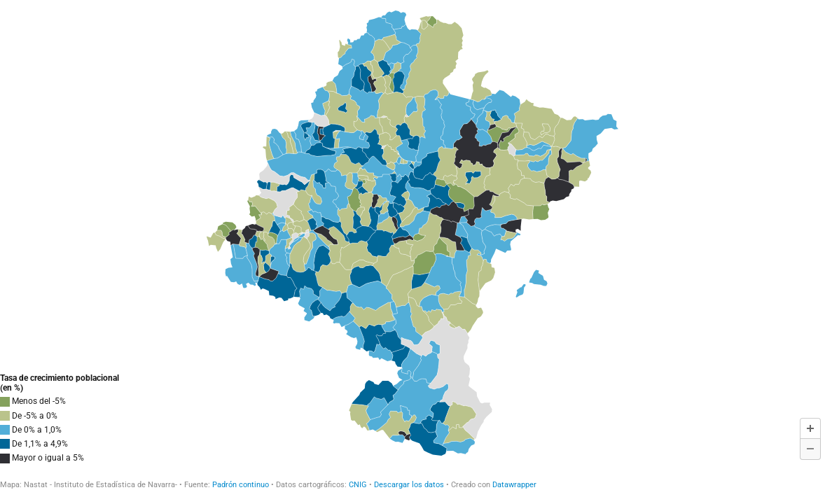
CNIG (359, 485)
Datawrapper (514, 485)
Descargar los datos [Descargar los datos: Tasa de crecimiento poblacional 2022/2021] (409, 485)
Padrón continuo (241, 485)
